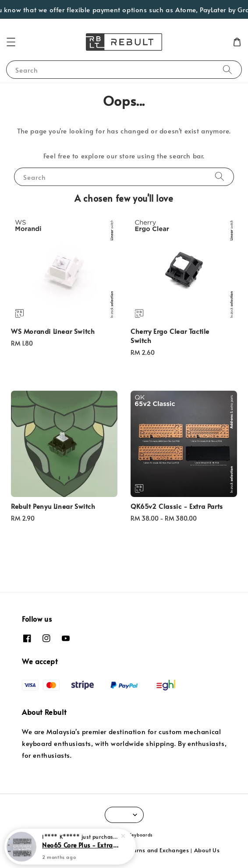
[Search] (227, 69)
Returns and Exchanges (157, 850)
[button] (11, 42)
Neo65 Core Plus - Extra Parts (81, 847)
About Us (207, 850)
